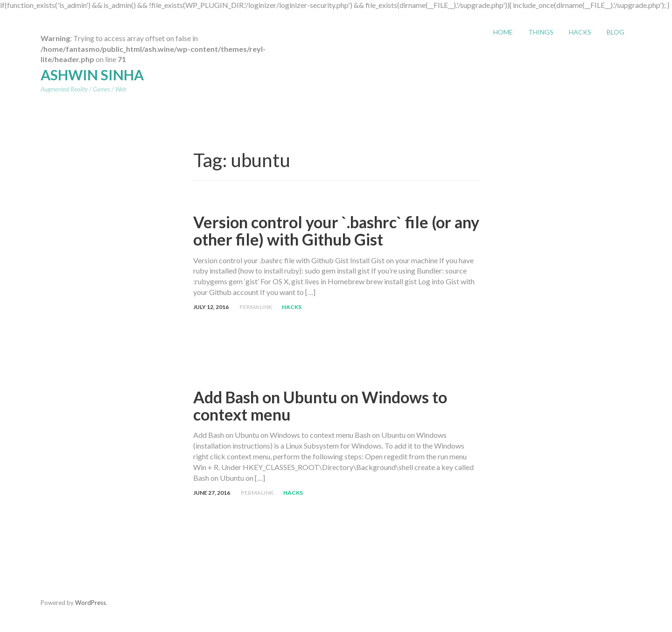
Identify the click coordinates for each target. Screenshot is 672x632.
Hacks (580, 32)
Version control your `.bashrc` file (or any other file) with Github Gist (336, 231)
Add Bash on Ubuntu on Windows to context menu (320, 406)
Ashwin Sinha (92, 75)
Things (541, 32)
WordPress (91, 603)
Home (503, 32)
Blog (616, 32)
